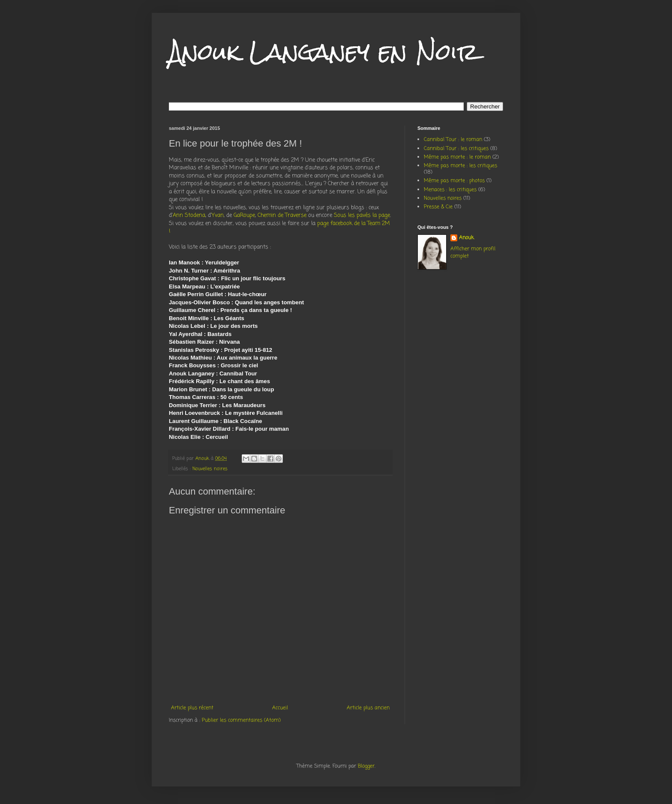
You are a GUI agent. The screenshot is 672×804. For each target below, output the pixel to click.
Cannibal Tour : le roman (453, 140)
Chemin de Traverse (282, 215)
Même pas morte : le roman (457, 157)
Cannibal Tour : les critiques (456, 149)
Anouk (466, 238)
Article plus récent (192, 708)
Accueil (280, 708)
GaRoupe (244, 215)
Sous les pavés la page (362, 215)
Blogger (366, 766)
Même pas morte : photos (454, 181)
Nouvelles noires (210, 469)
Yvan (218, 215)
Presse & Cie (438, 207)
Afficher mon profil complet (473, 253)
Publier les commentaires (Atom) (241, 720)
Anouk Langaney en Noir (324, 52)
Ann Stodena (189, 215)
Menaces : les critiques (450, 190)
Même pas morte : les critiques (460, 166)
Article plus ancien (368, 708)
